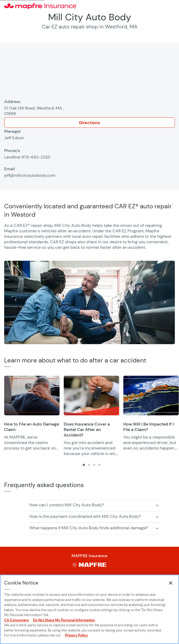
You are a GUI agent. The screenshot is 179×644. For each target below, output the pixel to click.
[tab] (84, 465)
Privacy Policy (76, 635)
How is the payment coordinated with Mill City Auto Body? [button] (85, 516)
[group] (32, 413)
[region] (92, 416)
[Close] (171, 583)
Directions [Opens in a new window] (89, 123)
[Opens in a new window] (32, 396)
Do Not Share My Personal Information (64, 620)
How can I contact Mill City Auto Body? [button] (67, 505)
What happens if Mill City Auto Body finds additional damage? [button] (89, 528)
